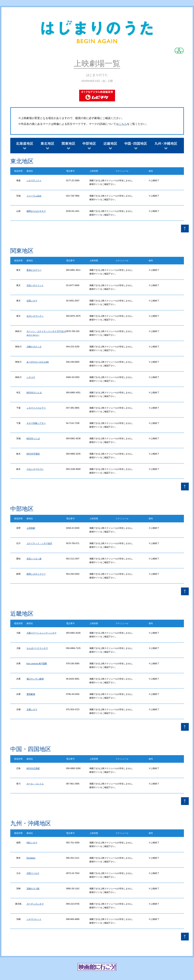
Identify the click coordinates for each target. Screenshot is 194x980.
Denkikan (31, 858)
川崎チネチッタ (34, 347)
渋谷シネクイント (35, 285)
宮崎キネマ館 (33, 889)
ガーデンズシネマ (35, 904)
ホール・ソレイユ (35, 784)
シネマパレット (34, 919)
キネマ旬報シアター (36, 423)
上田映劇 (31, 528)
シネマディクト (34, 180)
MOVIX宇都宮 (33, 454)
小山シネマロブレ (35, 469)
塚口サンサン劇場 (35, 679)
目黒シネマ (32, 301)
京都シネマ (32, 709)
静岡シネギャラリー (36, 574)
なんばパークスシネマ (37, 648)
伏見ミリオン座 (34, 559)
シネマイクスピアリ (36, 408)
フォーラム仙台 (34, 196)
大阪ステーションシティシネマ (42, 633)
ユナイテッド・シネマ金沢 (39, 543)
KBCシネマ (32, 843)
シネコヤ (31, 377)
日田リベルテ (33, 873)
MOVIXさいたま (34, 393)
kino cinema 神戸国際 (37, 663)
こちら (123, 124)
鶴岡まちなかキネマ (36, 211)
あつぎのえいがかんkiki (38, 362)
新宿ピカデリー (34, 270)
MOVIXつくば (33, 438)
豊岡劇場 (31, 694)
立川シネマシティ (35, 316)
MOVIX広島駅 (33, 768)
